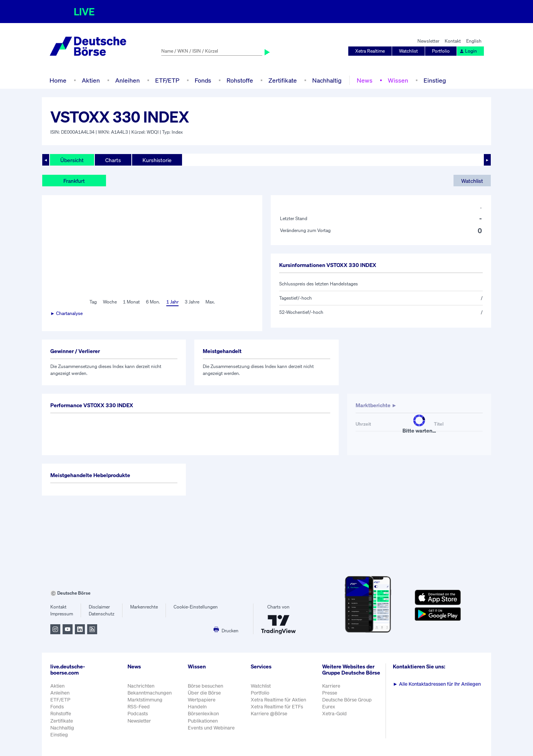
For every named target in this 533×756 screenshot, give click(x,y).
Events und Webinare (211, 728)
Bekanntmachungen (150, 693)
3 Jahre (192, 302)
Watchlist (408, 51)
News (365, 80)
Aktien (91, 80)
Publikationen (203, 721)
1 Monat (131, 302)
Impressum (62, 614)
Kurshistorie (157, 160)
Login (468, 51)
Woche (110, 302)
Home (58, 80)
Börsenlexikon (203, 714)
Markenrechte (144, 607)
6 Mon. (153, 302)
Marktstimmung (145, 700)
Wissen (398, 80)
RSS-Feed (139, 707)
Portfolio (441, 51)
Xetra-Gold (334, 714)
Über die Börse (204, 693)
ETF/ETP (167, 80)
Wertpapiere (202, 700)
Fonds (203, 80)
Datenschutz (102, 614)
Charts (113, 160)
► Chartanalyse (66, 313)
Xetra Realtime (370, 51)
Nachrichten (141, 686)
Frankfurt (74, 181)
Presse (330, 693)
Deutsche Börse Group (347, 700)
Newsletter (428, 41)
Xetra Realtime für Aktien (278, 700)
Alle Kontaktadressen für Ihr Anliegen (437, 684)
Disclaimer (99, 607)
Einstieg (435, 80)
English (474, 41)
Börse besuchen (205, 686)
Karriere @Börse (269, 714)
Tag (93, 302)
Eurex (329, 707)
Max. (210, 302)
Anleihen (127, 80)
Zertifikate (283, 80)
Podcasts (138, 714)
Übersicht (72, 160)
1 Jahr (172, 302)
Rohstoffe (240, 80)
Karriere (331, 686)
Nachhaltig (327, 80)
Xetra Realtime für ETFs (277, 707)
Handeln (197, 707)
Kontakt (453, 41)
